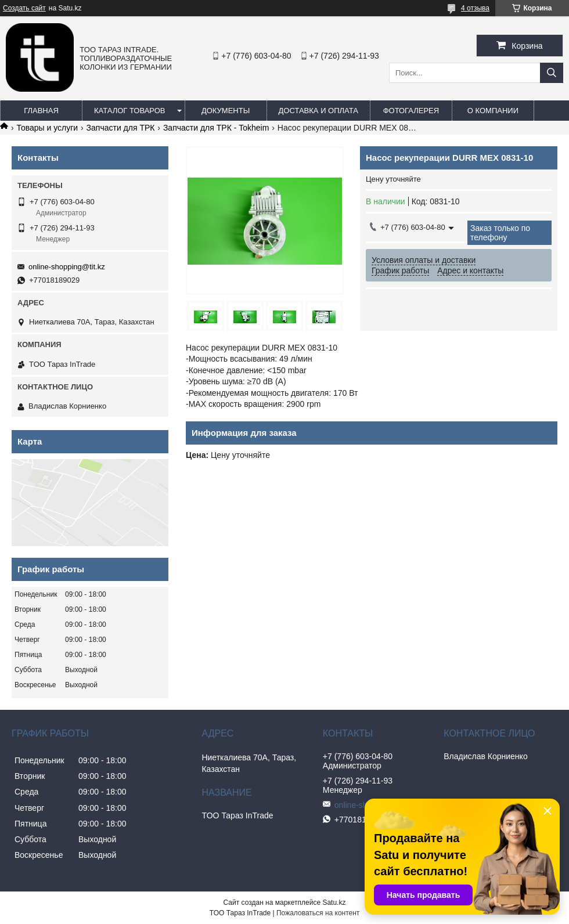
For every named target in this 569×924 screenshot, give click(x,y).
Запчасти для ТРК (121, 128)
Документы (226, 111)
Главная (41, 111)
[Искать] (552, 73)
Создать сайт (24, 8)
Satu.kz (334, 903)
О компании (493, 111)
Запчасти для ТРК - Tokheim (216, 128)
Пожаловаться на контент (318, 913)
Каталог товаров (130, 111)
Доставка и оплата (318, 111)
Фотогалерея (411, 111)
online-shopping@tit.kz (67, 267)
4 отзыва (475, 8)
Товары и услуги (47, 128)
